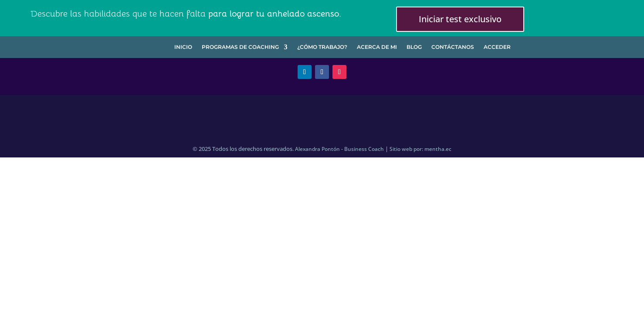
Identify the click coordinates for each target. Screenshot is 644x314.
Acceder (497, 47)
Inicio (183, 47)
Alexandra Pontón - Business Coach (339, 149)
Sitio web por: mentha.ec (420, 149)
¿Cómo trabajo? (322, 47)
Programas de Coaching (240, 47)
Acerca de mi (377, 47)
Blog (414, 47)
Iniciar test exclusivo (460, 19)
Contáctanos (453, 47)
